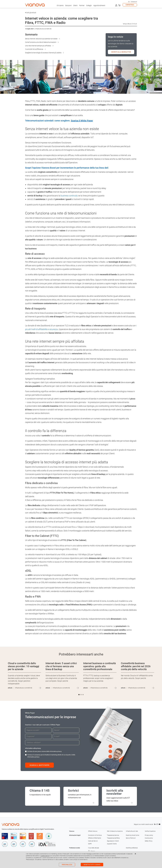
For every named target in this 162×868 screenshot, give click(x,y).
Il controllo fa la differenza (34, 49)
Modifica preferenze (132, 848)
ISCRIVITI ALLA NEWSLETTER (121, 52)
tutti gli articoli (31, 13)
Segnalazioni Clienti (113, 841)
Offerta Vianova (93, 831)
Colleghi (89, 6)
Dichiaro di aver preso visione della (44, 751)
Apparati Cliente (112, 844)
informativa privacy (56, 751)
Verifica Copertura (150, 831)
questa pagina (45, 856)
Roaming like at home (132, 835)
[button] (79, 695)
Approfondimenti (99, 6)
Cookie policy (149, 838)
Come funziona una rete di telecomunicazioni (41, 42)
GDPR (90, 844)
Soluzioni (68, 6)
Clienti (75, 6)
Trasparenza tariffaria (113, 838)
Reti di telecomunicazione (115, 831)
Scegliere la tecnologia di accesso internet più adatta (43, 53)
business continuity (69, 196)
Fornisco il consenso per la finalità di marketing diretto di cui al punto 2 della (51, 756)
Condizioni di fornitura (95, 835)
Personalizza (67, 865)
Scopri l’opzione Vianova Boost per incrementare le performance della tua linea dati (67, 168)
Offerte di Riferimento (95, 838)
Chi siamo (60, 6)
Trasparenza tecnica (113, 835)
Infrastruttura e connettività (43, 29)
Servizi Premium (131, 838)
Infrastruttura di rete (132, 831)
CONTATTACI (130, 5)
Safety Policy (149, 841)
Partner (82, 6)
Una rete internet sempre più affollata (38, 46)
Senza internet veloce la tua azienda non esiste (41, 39)
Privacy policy (149, 835)
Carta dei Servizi (93, 841)
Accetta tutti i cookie (92, 865)
